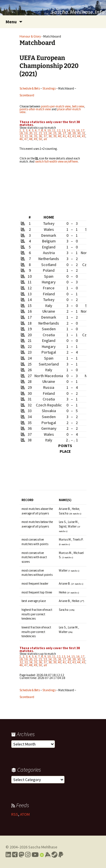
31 (84, 133)
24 (50, 133)
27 (64, 133)
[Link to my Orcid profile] (42, 855)
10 (49, 130)
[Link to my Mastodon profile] (21, 855)
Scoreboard (27, 95)
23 (45, 133)
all (45, 139)
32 (21, 136)
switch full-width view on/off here (56, 161)
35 (36, 136)
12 (59, 130)
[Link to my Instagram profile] (28, 855)
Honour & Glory (30, 36)
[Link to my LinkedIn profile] (8, 855)
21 (36, 133)
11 (54, 130)
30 (79, 133)
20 (31, 133)
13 (64, 130)
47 (26, 139)
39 (55, 136)
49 (36, 139)
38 (50, 136)
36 (40, 136)
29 (74, 133)
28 (69, 133)
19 (26, 133)
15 (73, 130)
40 (60, 136)
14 (68, 130)
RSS (15, 814)
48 (31, 139)
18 (21, 133)
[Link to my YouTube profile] (35, 855)
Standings (49, 88)
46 (21, 139)
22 (40, 133)
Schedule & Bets (30, 88)
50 (40, 139)
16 (78, 130)
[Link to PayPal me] (61, 855)
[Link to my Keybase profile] (48, 855)
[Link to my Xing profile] (15, 855)
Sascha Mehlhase (43, 847)
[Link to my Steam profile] (54, 855)
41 (64, 136)
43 (74, 136)
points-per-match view (56, 106)
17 (83, 130)
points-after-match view (35, 109)
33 (26, 136)
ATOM (25, 814)
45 (84, 136)
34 (31, 136)
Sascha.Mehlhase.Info (78, 12)
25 (55, 133)
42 (69, 136)
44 (79, 136)
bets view (78, 106)
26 (60, 133)
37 (45, 136)
